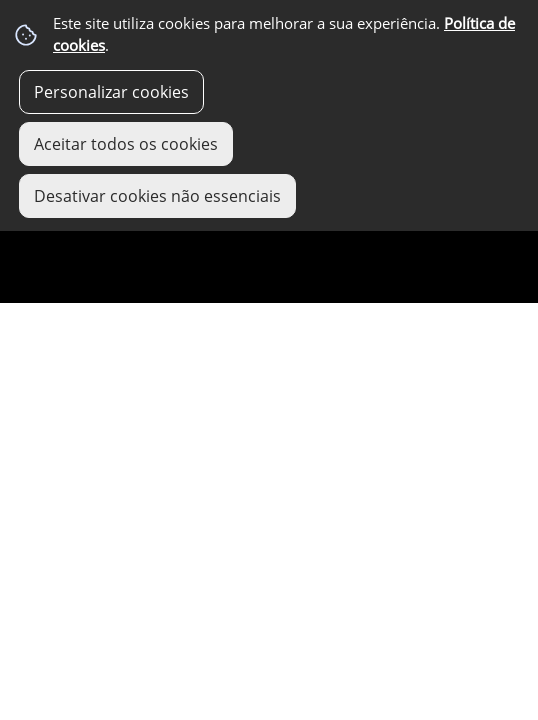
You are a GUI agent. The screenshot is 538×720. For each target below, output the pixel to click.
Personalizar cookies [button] (111, 92)
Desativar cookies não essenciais (157, 196)
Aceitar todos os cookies (126, 144)
